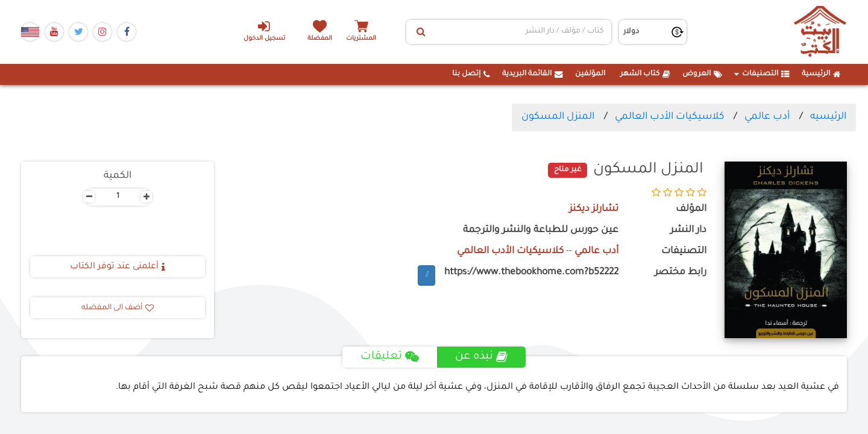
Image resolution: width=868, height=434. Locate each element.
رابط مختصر (681, 273)
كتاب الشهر (645, 74)
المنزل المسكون (558, 117)
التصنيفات (762, 74)
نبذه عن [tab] (481, 357)
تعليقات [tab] (390, 357)
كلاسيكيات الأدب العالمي (669, 117)
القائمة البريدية (533, 74)
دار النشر (688, 231)
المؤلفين (590, 74)
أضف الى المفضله (118, 308)
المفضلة (320, 39)
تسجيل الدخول (264, 31)
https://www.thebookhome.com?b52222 (531, 273)
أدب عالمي (767, 117)
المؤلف (691, 209)
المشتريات (361, 39)
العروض (702, 74)
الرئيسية (821, 74)
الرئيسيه (828, 117)
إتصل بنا (471, 74)
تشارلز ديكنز (594, 209)
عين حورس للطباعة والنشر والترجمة (541, 231)
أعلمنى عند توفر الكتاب (118, 267)
